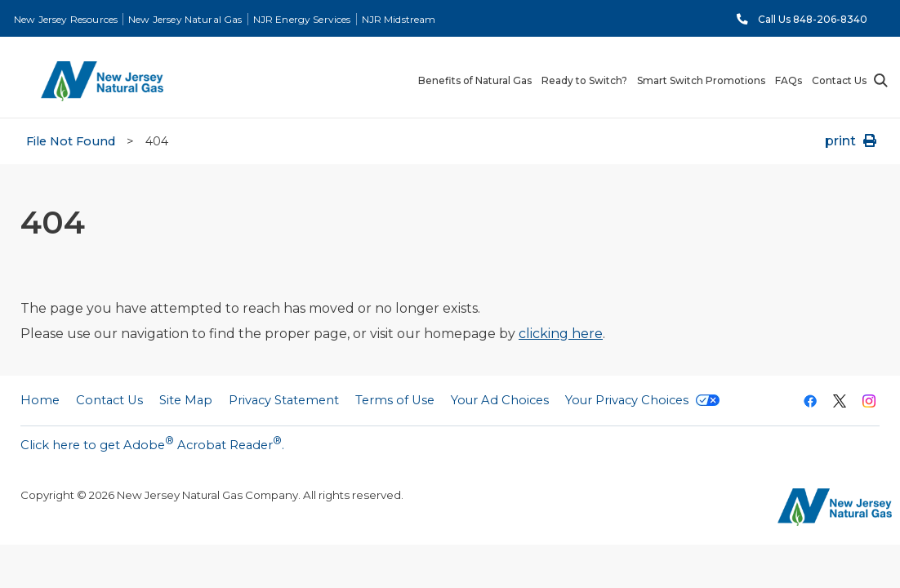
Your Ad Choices (500, 400)
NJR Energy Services (302, 19)
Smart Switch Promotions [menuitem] (701, 81)
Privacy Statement (284, 400)
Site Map (186, 400)
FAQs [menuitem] (789, 81)
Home (40, 400)
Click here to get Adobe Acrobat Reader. (152, 443)
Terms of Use (395, 400)
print (852, 141)
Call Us (813, 19)
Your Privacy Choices (642, 400)
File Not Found (71, 141)
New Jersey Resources (66, 19)
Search (880, 80)
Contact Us (109, 400)
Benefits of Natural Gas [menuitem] (475, 81)
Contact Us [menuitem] (839, 81)
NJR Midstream (399, 19)
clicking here (561, 334)
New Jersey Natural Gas (185, 19)
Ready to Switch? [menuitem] (584, 81)
